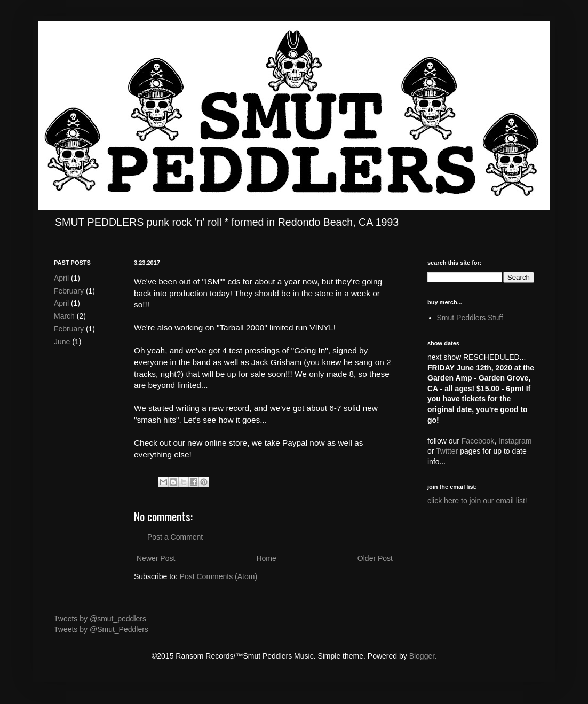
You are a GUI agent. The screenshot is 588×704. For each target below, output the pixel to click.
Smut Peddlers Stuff (470, 318)
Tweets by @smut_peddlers (100, 619)
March (64, 316)
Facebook (478, 441)
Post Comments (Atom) (218, 576)
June (62, 342)
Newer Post (156, 558)
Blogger (422, 656)
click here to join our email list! (477, 501)
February (69, 291)
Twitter (447, 451)
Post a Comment (175, 537)
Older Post (375, 558)
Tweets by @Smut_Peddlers (101, 629)
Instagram (515, 441)
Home (266, 558)
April (61, 278)
